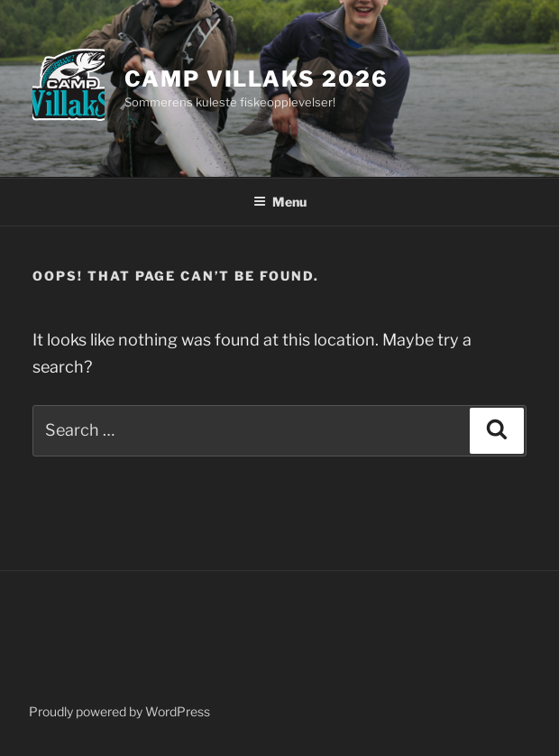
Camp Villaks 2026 (257, 79)
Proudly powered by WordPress (119, 711)
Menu (280, 202)
